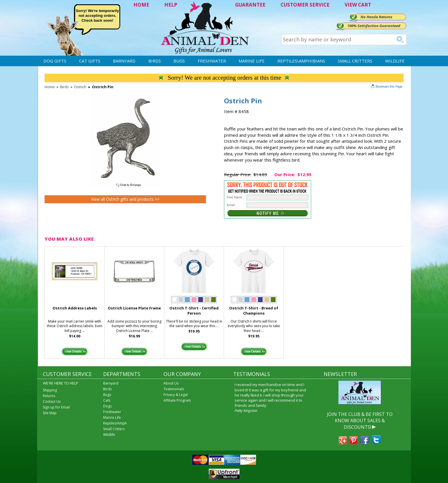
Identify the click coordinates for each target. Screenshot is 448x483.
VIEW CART (358, 5)
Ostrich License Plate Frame (134, 308)
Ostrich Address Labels (75, 308)
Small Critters (355, 61)
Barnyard (124, 61)
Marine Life (252, 61)
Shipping (50, 390)
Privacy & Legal (176, 395)
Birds (155, 61)
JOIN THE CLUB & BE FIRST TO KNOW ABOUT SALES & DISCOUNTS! (360, 421)
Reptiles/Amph (115, 423)
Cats (107, 400)
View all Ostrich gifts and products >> (125, 199)
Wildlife (395, 61)
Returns (49, 396)
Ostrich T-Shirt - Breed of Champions (254, 311)
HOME (141, 5)
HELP (171, 5)
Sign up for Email (56, 407)
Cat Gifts (90, 61)
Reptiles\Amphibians (301, 61)
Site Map (50, 413)
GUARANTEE (250, 5)
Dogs (107, 406)
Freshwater (212, 61)
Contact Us (52, 402)
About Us (171, 383)
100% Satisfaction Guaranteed (374, 26)
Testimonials (174, 389)
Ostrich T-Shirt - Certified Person (194, 311)
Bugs (179, 61)
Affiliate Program (177, 400)
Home (50, 87)
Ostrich (80, 87)
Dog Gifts (55, 61)
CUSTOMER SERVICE (305, 5)
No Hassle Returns (376, 17)
